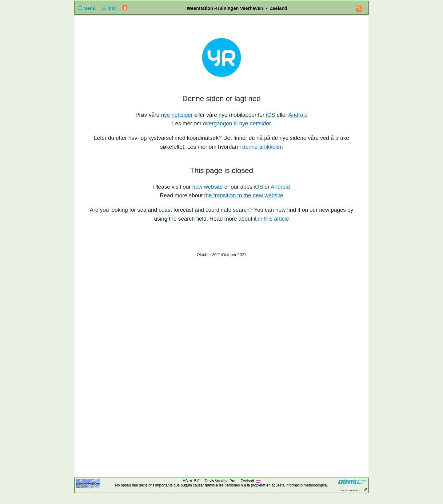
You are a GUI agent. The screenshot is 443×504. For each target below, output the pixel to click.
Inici (109, 8)
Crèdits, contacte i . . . (354, 490)
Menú (88, 8)
